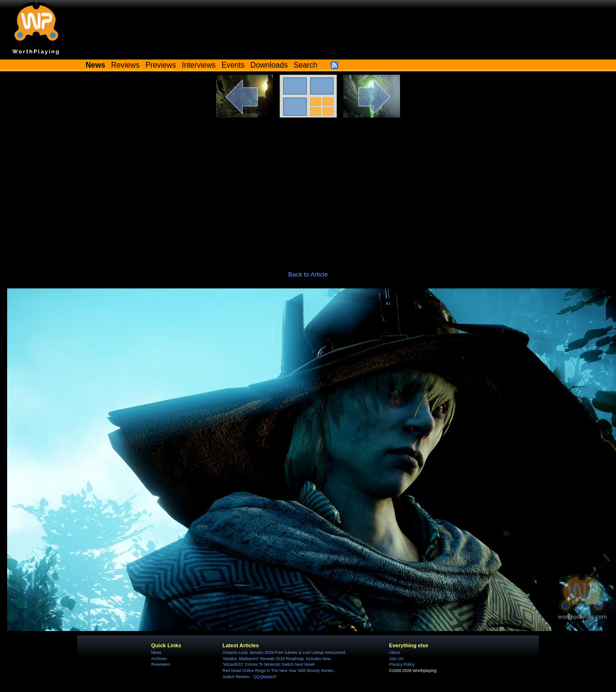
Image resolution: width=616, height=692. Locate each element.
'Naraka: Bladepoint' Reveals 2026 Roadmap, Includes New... (278, 659)
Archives (159, 659)
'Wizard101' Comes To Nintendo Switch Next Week (269, 664)
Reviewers (161, 664)
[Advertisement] (308, 189)
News (156, 652)
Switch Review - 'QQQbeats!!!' (250, 677)
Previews (161, 65)
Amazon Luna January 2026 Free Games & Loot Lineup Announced (284, 652)
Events (233, 65)
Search (305, 65)
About (394, 652)
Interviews (199, 65)
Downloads (269, 65)
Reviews (126, 65)
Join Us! (396, 659)
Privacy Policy (402, 664)
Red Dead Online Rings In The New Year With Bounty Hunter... (279, 671)
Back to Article (308, 274)
